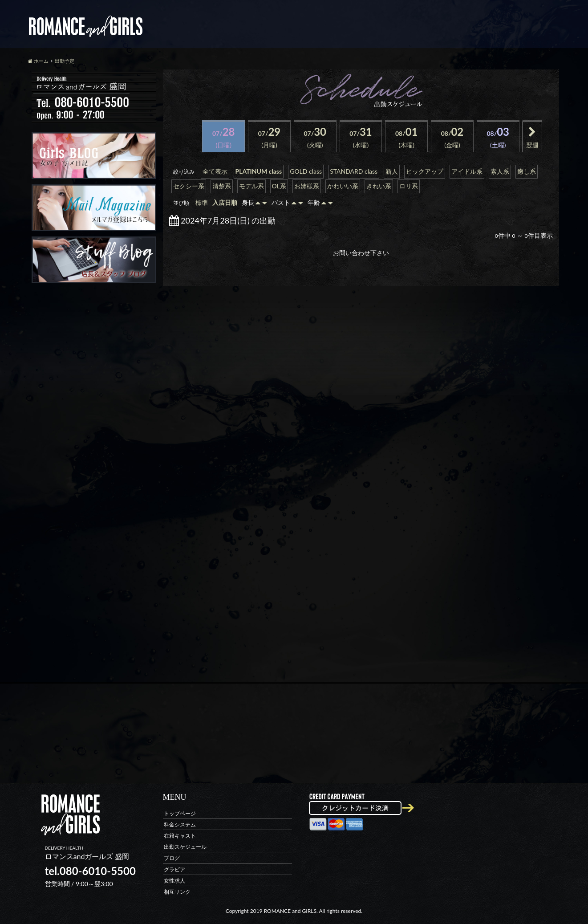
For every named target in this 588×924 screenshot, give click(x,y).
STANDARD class (354, 171)
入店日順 (225, 202)
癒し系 (527, 171)
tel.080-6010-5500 (90, 871)
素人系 (500, 171)
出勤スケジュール (185, 847)
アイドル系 (467, 171)
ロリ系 (409, 186)
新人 (392, 171)
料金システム (180, 824)
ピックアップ (425, 171)
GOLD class (306, 171)
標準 (202, 202)
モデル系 (251, 186)
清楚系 (222, 186)
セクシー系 (189, 186)
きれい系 (379, 186)
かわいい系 (343, 186)
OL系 (279, 186)
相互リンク (177, 891)
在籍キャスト (180, 835)
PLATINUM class (259, 171)
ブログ (172, 858)
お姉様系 (307, 186)
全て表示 (215, 171)
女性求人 (174, 880)
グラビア (174, 869)
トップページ (180, 813)
